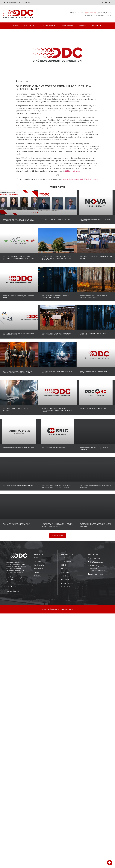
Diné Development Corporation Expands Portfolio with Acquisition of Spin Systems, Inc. (19, 258)
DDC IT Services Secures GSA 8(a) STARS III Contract (94, 449)
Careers (36, 537)
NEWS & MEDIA (67, 26)
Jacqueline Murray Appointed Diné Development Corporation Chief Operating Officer (57, 410)
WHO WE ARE (29, 26)
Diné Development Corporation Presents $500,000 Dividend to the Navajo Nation (56, 334)
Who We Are (38, 526)
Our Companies (39, 529)
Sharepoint (16, 555)
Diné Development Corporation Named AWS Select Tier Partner (19, 334)
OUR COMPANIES (48, 26)
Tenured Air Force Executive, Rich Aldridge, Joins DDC (19, 297)
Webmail (9, 555)
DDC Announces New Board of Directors (56, 219)
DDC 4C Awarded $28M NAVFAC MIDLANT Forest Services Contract (93, 297)
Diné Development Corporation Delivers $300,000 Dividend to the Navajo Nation (18, 372)
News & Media (38, 533)
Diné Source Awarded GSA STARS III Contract (19, 485)
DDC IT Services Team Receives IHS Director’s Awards (57, 372)
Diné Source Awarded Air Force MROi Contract (93, 334)
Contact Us (37, 540)
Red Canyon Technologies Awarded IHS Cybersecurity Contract (55, 297)
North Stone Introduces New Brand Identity (19, 448)
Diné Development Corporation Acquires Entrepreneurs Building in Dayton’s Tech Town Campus (56, 258)
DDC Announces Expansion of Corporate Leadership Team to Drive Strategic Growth (19, 220)
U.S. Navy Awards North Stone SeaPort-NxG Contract (95, 486)
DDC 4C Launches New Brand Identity (93, 409)
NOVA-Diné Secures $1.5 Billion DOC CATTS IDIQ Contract (96, 220)
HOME (16, 26)
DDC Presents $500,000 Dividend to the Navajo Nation (96, 258)
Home (36, 522)
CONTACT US (97, 26)
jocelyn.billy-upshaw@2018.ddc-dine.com (81, 179)
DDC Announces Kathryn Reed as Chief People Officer (93, 372)
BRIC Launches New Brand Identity (54, 448)
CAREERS (83, 26)
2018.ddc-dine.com (73, 171)
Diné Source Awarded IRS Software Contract (16, 409)
